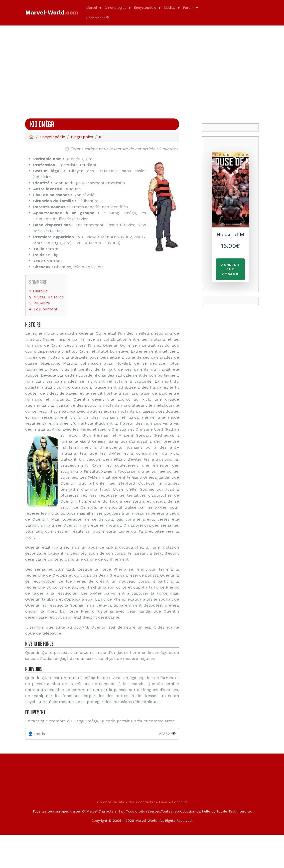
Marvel (92, 7)
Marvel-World (52, 13)
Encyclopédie (145, 7)
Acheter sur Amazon (230, 269)
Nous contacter (142, 835)
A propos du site (110, 835)
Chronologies (115, 7)
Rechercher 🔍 (98, 18)
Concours (180, 835)
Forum (188, 7)
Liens (163, 835)
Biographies (82, 137)
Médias (170, 7)
